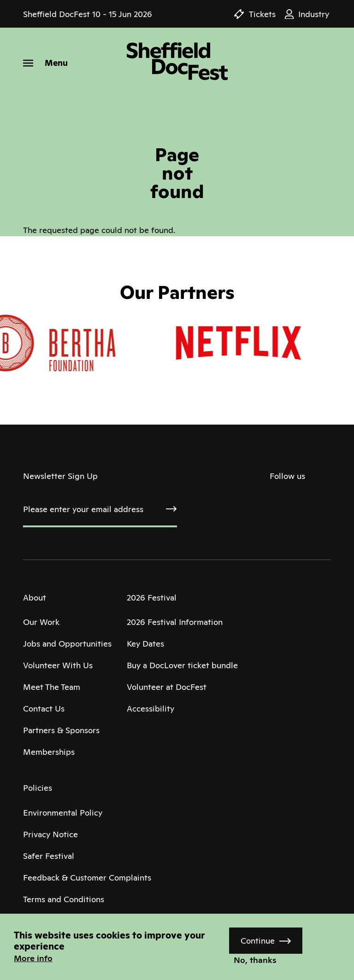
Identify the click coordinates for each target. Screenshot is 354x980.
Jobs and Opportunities (67, 644)
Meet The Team (52, 687)
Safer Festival (49, 856)
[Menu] (45, 63)
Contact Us (44, 709)
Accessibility (150, 709)
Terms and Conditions (64, 899)
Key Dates (145, 644)
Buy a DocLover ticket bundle (182, 665)
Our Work (41, 622)
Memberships (49, 752)
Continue (258, 941)
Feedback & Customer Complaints (87, 878)
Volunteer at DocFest (167, 687)
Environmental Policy (63, 813)
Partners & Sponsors (61, 730)
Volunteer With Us (58, 665)
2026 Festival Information (175, 622)
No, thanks (255, 960)
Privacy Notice (50, 834)
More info (33, 958)
